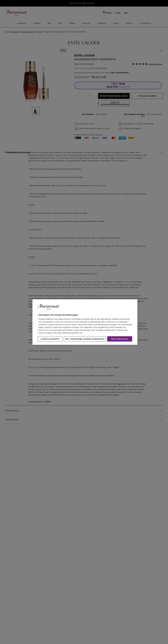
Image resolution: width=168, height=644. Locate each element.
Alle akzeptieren (120, 339)
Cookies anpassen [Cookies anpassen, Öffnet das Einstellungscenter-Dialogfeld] (50, 339)
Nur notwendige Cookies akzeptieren (85, 339)
